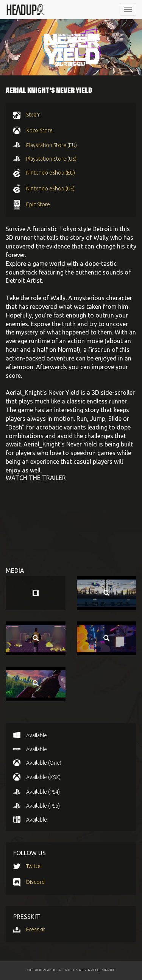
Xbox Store (39, 130)
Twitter (34, 866)
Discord (35, 882)
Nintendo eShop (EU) (51, 173)
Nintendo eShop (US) (50, 189)
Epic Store (38, 204)
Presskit (36, 929)
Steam (33, 115)
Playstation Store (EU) (51, 145)
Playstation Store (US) (51, 159)
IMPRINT (108, 970)
